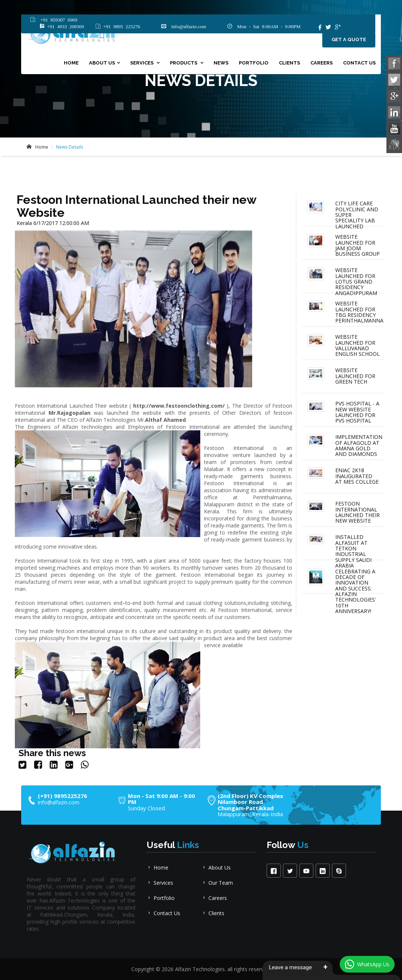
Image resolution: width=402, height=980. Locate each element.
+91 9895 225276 (120, 27)
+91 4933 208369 (64, 27)
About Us (102, 64)
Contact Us (359, 64)
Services (142, 64)
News (221, 64)
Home (71, 64)
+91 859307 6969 (57, 20)
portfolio (254, 64)
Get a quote (349, 40)
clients (289, 64)
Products (184, 64)
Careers (322, 64)
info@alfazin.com (186, 27)
